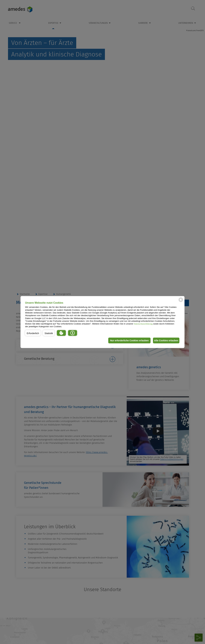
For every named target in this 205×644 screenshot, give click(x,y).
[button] (33, 333)
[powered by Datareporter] (181, 302)
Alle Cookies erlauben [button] (165, 341)
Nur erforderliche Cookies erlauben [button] (127, 341)
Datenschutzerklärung (143, 324)
